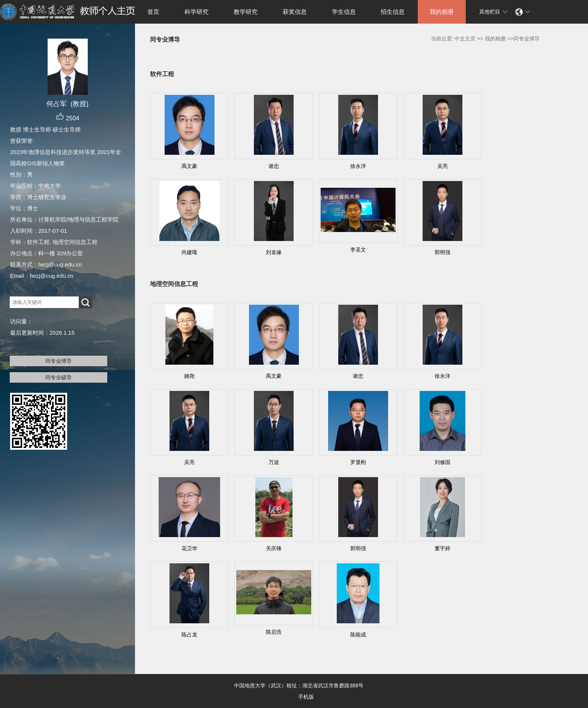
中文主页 (465, 39)
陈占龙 (189, 635)
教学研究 (246, 12)
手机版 (306, 697)
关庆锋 (274, 548)
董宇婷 (442, 548)
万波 (274, 462)
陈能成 (358, 635)
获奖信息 (295, 12)
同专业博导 (58, 361)
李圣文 (358, 250)
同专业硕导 (58, 377)
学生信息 (344, 12)
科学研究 (196, 12)
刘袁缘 (274, 252)
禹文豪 (189, 166)
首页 (153, 12)
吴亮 (442, 166)
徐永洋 (358, 166)
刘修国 (442, 462)
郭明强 (442, 252)
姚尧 (189, 376)
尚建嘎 (189, 252)
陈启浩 (274, 632)
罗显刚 (358, 462)
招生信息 (393, 12)
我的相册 (442, 12)
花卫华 (189, 548)
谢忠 (274, 166)
